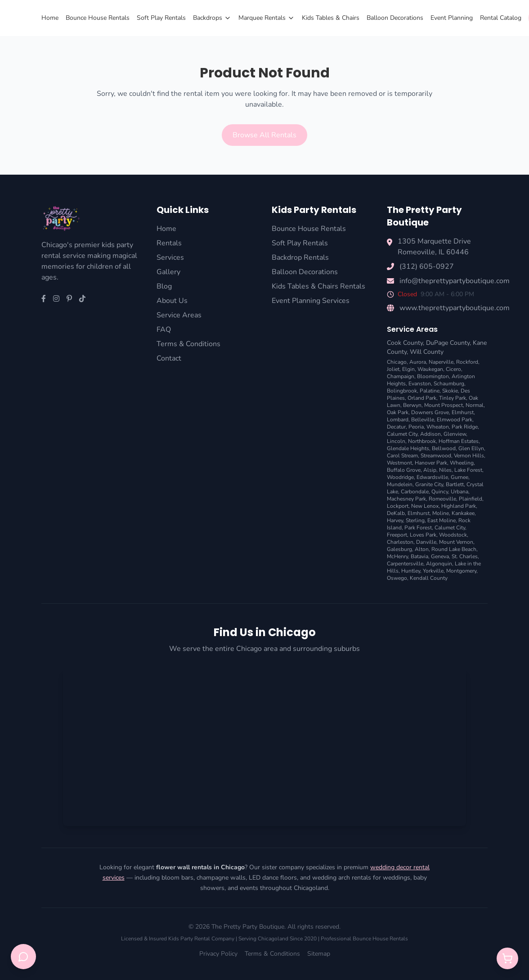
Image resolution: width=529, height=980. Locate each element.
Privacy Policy (218, 954)
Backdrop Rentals (300, 257)
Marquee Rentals (267, 18)
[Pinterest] (69, 299)
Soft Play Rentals (161, 18)
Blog (164, 286)
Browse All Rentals (264, 135)
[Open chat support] (23, 957)
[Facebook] (44, 299)
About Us (172, 301)
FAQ (164, 330)
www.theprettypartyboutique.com (455, 308)
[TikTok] (82, 299)
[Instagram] (56, 299)
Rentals (169, 243)
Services (170, 257)
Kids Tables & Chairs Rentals (318, 286)
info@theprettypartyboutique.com (455, 281)
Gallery (168, 272)
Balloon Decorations (395, 18)
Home (50, 18)
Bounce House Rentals (98, 18)
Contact (169, 358)
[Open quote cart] (507, 958)
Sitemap (319, 954)
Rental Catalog (501, 18)
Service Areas (179, 315)
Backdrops (212, 18)
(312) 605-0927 (427, 266)
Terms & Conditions (188, 344)
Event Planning (452, 18)
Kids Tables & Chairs (331, 18)
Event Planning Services (311, 301)
